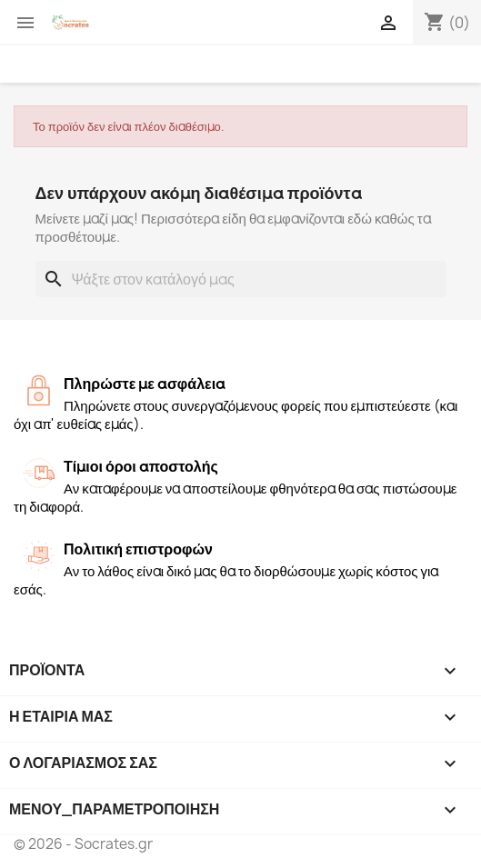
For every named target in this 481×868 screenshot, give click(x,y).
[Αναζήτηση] (241, 279)
